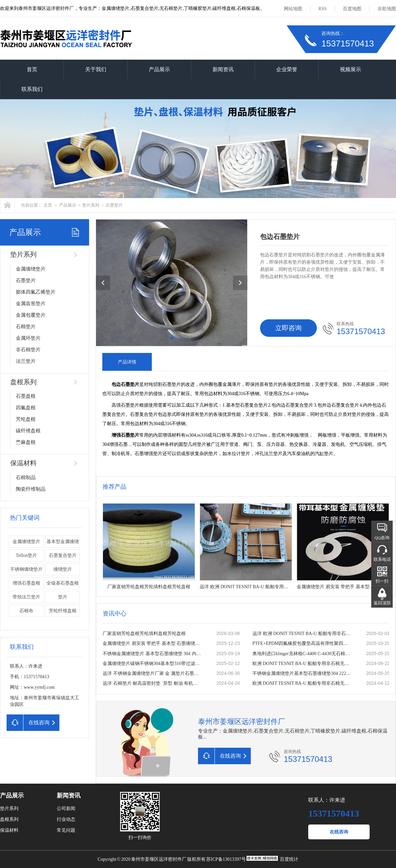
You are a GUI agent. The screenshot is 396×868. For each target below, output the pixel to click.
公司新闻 (66, 809)
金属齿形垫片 (31, 304)
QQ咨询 (382, 538)
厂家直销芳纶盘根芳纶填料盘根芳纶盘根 (144, 634)
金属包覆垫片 (31, 315)
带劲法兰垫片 (26, 597)
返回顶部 (382, 603)
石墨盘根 (26, 396)
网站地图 (293, 9)
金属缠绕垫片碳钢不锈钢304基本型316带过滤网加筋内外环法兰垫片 (152, 664)
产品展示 (159, 69)
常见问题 (66, 830)
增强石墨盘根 (26, 583)
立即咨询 (288, 328)
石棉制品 (26, 477)
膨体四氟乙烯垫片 (36, 292)
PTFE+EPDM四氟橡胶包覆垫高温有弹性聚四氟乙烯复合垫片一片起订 (302, 643)
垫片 (63, 597)
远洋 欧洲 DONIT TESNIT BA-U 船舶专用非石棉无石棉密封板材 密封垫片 (302, 634)
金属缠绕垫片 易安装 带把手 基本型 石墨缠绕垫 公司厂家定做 (152, 643)
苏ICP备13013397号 (226, 859)
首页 (32, 69)
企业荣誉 (287, 69)
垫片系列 (91, 205)
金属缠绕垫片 (31, 269)
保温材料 (23, 463)
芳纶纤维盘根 (63, 611)
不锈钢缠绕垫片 (26, 569)
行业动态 (66, 819)
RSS (323, 9)
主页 (48, 205)
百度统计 (289, 859)
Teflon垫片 (26, 555)
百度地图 (352, 9)
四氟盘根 (26, 408)
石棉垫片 (26, 327)
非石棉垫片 (28, 350)
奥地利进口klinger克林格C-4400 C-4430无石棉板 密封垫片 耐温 (302, 654)
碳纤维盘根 (28, 431)
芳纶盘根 (26, 419)
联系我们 (32, 89)
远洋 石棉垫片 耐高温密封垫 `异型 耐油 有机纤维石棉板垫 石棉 (152, 683)
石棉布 (26, 611)
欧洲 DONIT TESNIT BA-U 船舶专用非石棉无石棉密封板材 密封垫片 (302, 664)
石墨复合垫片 (63, 555)
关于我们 (96, 69)
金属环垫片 (28, 338)
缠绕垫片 (63, 569)
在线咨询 (339, 832)
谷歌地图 (387, 9)
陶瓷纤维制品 (31, 489)
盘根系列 (23, 382)
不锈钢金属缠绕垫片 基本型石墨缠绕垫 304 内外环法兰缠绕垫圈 (152, 654)
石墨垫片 (114, 205)
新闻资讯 (223, 69)
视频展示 (350, 69)
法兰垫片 (26, 361)
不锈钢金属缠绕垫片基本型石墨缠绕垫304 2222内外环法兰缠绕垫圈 (302, 673)
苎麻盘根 (26, 442)
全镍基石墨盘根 (63, 583)
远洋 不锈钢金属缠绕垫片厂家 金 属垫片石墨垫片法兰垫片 (152, 673)
